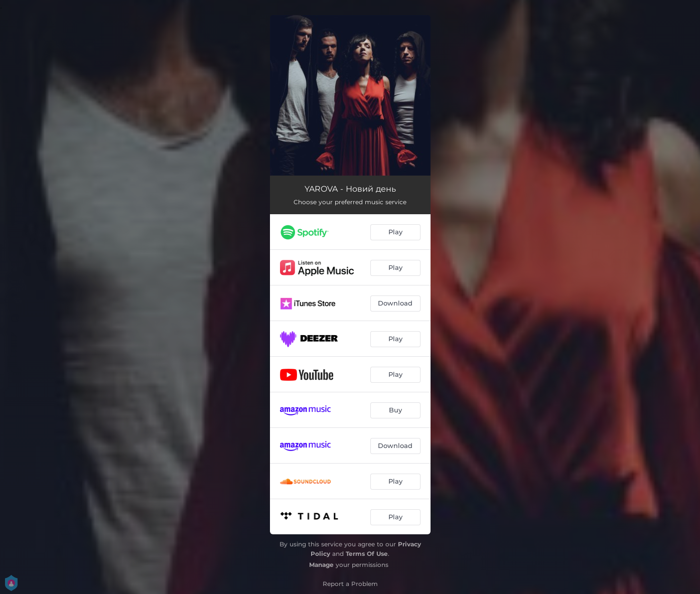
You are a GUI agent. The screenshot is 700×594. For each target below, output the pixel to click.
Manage (321, 565)
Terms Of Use (367, 554)
